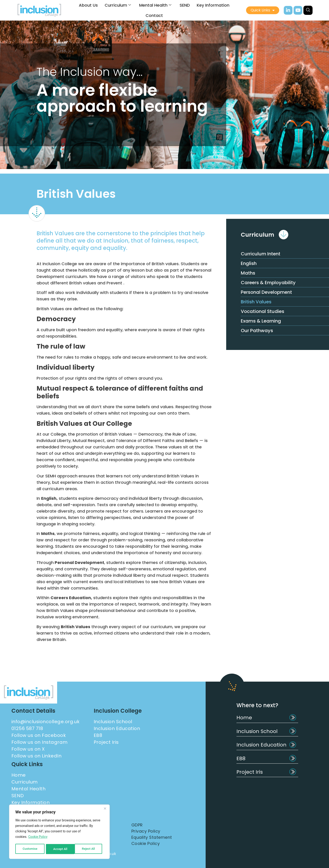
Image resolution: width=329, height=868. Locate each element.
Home (244, 718)
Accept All (89, 849)
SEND (185, 5)
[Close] (105, 809)
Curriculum (118, 5)
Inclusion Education (261, 745)
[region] (59, 832)
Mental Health (155, 5)
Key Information (213, 5)
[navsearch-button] (308, 10)
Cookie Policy (38, 838)
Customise (30, 849)
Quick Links (263, 10)
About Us (88, 5)
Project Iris (250, 772)
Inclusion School (257, 731)
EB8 (241, 758)
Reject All (60, 849)
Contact (154, 15)
